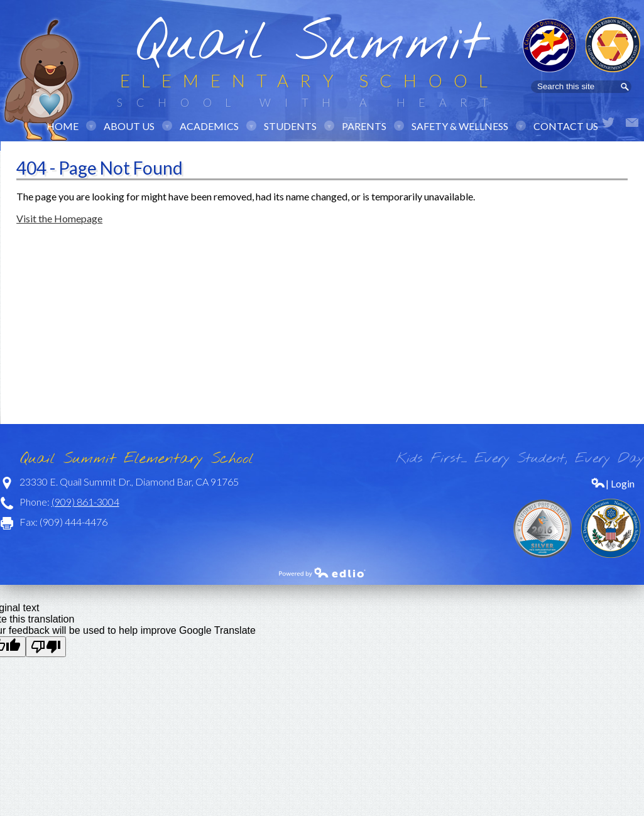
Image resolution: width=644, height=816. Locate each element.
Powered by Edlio (322, 572)
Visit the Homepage (59, 218)
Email (632, 122)
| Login (613, 483)
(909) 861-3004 (85, 502)
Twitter (608, 122)
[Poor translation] (46, 647)
